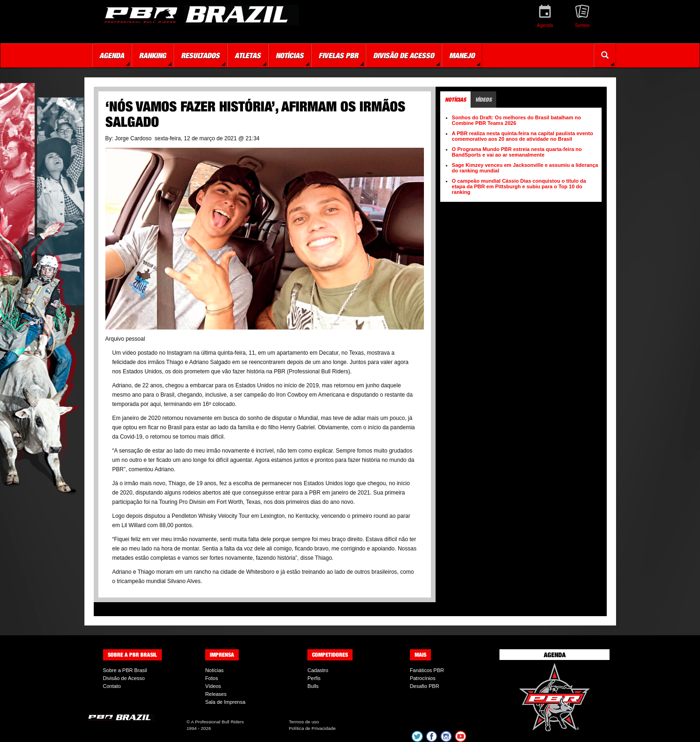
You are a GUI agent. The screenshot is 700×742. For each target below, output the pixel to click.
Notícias (215, 670)
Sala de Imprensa (225, 702)
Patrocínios (423, 678)
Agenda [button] (112, 55)
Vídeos (213, 686)
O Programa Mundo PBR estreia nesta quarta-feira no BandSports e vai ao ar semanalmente (517, 152)
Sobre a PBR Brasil (125, 670)
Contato (112, 686)
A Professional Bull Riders (217, 722)
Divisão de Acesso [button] (404, 55)
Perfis (314, 678)
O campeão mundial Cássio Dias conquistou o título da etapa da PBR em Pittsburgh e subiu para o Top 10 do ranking (519, 186)
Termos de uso (304, 722)
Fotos (212, 678)
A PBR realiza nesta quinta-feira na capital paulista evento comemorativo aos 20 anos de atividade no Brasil (523, 136)
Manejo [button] (462, 55)
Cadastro (318, 670)
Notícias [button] (290, 55)
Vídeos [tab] (483, 100)
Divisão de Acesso (124, 678)
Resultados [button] (200, 55)
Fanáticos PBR (427, 670)
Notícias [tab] (455, 100)
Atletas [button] (248, 55)
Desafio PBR (425, 686)
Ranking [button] (152, 55)
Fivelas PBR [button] (338, 55)
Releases (216, 694)
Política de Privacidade (312, 728)
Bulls (313, 686)
